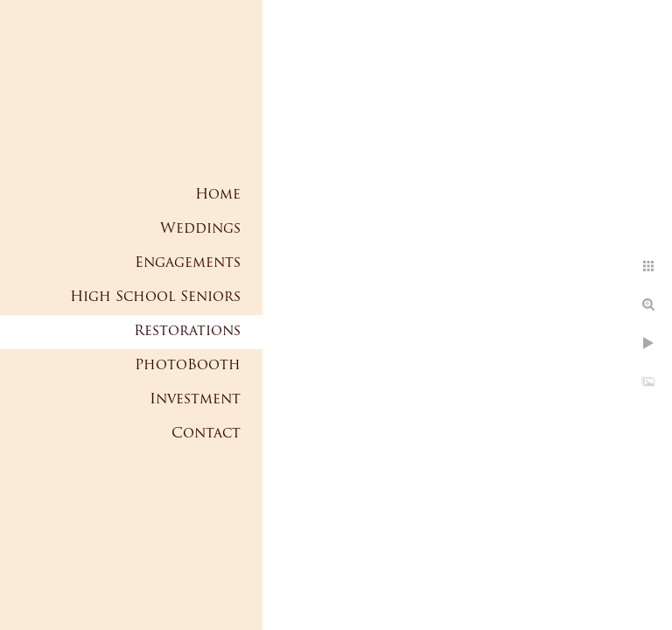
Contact (206, 434)
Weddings (200, 229)
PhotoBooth (188, 366)
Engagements (188, 263)
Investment (195, 400)
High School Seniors (155, 297)
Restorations (187, 332)
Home (218, 195)
